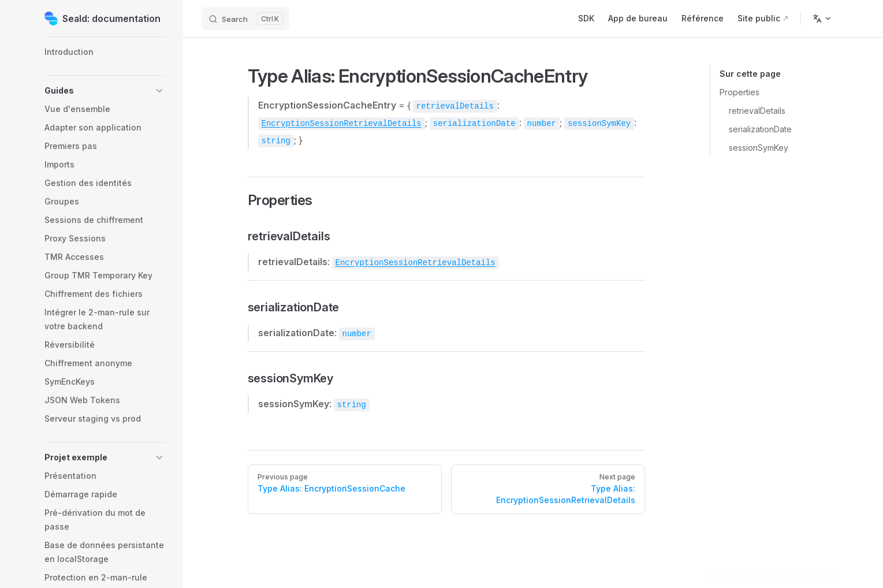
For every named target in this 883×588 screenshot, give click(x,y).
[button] (105, 91)
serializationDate (760, 129)
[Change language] (822, 18)
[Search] (245, 18)
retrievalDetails (757, 111)
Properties (739, 92)
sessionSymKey (759, 148)
